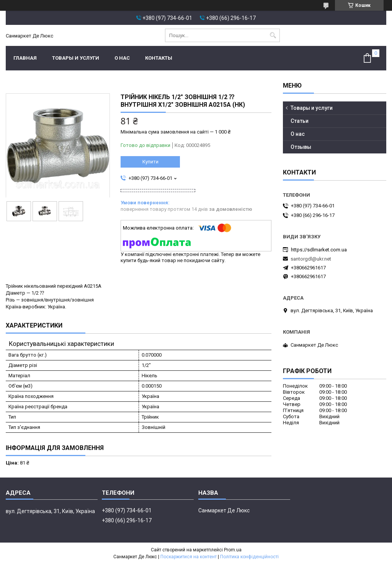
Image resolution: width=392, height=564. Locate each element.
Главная (25, 58)
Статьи (300, 121)
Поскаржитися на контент (189, 557)
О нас (122, 58)
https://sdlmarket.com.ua (319, 250)
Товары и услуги (76, 58)
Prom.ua (233, 550)
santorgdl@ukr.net (311, 259)
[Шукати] (273, 35)
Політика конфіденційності (249, 557)
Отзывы (301, 147)
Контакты (159, 58)
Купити (150, 162)
